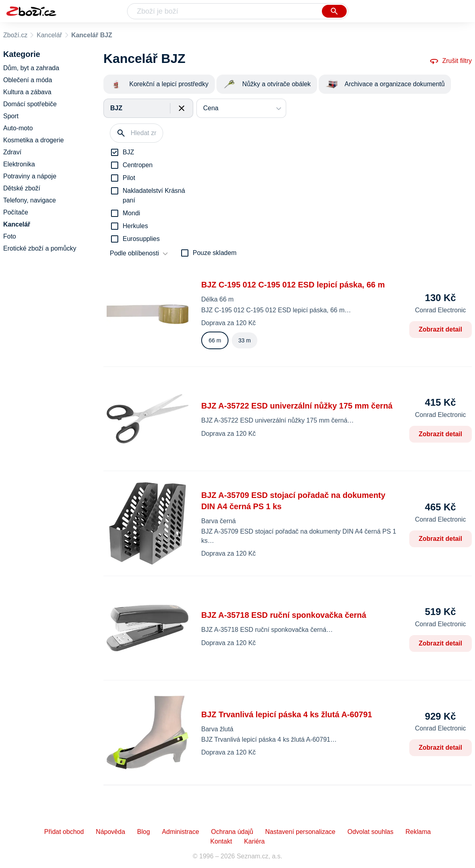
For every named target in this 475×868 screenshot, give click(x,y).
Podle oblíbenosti (134, 253)
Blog (144, 832)
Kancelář (49, 35)
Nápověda (110, 832)
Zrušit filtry (451, 61)
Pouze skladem (215, 253)
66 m (215, 340)
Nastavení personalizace (300, 832)
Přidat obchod (64, 832)
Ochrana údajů (232, 832)
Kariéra (255, 841)
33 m (244, 340)
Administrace (180, 832)
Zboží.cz (15, 35)
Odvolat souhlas (371, 832)
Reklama (418, 832)
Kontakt (221, 841)
